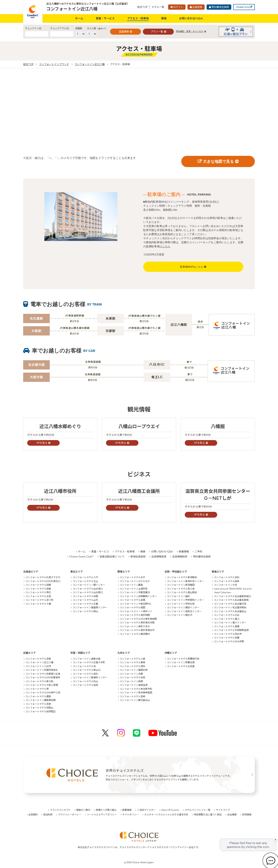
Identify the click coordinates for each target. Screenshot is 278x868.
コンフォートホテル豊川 (227, 619)
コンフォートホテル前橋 (132, 600)
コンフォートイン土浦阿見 (134, 589)
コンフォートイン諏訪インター (183, 607)
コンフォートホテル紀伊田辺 (41, 711)
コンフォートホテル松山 (85, 681)
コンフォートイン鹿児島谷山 (135, 700)
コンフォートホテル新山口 (86, 670)
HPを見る (42, 443)
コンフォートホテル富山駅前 (182, 592)
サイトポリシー (131, 815)
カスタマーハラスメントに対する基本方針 (166, 815)
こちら (166, 246)
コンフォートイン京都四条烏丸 (42, 670)
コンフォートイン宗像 (131, 674)
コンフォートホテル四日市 (228, 634)
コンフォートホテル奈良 (38, 704)
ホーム (79, 18)
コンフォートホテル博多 (132, 666)
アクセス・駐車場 (138, 18)
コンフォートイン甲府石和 (181, 604)
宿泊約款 (48, 815)
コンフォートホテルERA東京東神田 (138, 619)
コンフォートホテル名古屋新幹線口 (232, 596)
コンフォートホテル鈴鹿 (227, 638)
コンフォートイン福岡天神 (134, 670)
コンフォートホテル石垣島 (181, 666)
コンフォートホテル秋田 (85, 596)
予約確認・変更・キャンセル (189, 31)
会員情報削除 (180, 556)
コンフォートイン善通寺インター (90, 677)
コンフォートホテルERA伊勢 (229, 641)
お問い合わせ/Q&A (191, 18)
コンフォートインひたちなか (135, 581)
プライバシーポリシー (70, 815)
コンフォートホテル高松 (85, 674)
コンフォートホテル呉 (84, 666)
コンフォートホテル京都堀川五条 (43, 674)
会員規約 (33, 815)
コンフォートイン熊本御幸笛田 (136, 693)
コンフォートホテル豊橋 (227, 626)
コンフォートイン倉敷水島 (86, 659)
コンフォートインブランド (54, 64)
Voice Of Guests (170, 810)
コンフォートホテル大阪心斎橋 (42, 685)
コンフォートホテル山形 (85, 600)
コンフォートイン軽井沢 (180, 615)
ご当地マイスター (146, 810)
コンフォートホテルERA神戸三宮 (43, 693)
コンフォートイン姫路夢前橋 (41, 700)
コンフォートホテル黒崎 (132, 662)
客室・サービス (105, 18)
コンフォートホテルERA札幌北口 (43, 581)
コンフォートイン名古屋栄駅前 (230, 607)
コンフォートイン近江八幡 (72, 9)
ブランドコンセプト (60, 810)
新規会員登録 (138, 556)
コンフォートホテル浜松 (227, 577)
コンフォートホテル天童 (85, 604)
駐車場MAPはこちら (192, 267)
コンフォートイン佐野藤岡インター (138, 596)
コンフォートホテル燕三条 (181, 589)
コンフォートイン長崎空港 (134, 685)
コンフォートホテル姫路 (38, 696)
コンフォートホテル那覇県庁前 (183, 659)
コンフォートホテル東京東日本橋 (137, 623)
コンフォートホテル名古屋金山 (230, 611)
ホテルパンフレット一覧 (198, 810)
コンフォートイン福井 (178, 596)
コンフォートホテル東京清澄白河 (137, 630)
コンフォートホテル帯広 (38, 592)
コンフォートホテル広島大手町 (89, 662)
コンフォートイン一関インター (89, 585)
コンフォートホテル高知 (85, 685)
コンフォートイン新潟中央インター (185, 581)
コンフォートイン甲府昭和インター (185, 600)
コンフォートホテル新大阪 (39, 681)
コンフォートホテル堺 (37, 689)
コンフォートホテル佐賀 (132, 677)
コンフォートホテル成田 (132, 607)
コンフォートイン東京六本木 (135, 626)
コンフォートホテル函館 (38, 585)
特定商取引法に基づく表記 (208, 815)
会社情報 (232, 815)
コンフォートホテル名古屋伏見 (230, 604)
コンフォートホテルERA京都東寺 (43, 677)
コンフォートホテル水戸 (132, 577)
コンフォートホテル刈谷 (227, 615)
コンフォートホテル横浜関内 (135, 634)
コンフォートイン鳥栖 (131, 681)
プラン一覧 (157, 32)
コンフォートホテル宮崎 (132, 696)
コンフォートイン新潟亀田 (181, 585)
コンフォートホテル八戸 (85, 577)
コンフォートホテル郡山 (85, 611)
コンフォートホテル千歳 (38, 604)
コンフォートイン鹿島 (131, 585)
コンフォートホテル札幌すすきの (43, 577)
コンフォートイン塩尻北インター (184, 611)
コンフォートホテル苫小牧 (39, 600)
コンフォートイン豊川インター (230, 623)
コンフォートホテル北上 (85, 581)
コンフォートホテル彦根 (38, 659)
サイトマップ (223, 810)
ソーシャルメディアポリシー (102, 815)
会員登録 (197, 7)
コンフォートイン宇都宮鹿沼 (135, 592)
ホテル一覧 (158, 7)
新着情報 (184, 551)
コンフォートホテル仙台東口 (88, 589)
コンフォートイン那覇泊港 (181, 662)
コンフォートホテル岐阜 (227, 581)
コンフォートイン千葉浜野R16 (135, 604)
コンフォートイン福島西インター (90, 607)
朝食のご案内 (83, 810)
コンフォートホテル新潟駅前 (182, 577)
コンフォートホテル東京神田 (135, 615)
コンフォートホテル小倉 (132, 659)
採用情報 (247, 815)
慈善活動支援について (112, 556)
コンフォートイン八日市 (38, 666)
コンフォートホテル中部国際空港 (231, 630)
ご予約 (198, 551)
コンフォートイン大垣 (225, 585)
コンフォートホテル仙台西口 (88, 592)
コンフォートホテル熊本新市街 (136, 689)
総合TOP (142, 7)
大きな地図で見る (218, 161)
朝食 (164, 18)
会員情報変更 (159, 556)
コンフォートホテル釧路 (38, 589)
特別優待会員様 (220, 7)
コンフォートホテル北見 (38, 596)
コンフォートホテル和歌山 (39, 708)
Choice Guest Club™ (82, 556)
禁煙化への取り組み (106, 810)
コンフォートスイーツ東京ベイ (136, 611)
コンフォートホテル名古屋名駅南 (231, 600)
